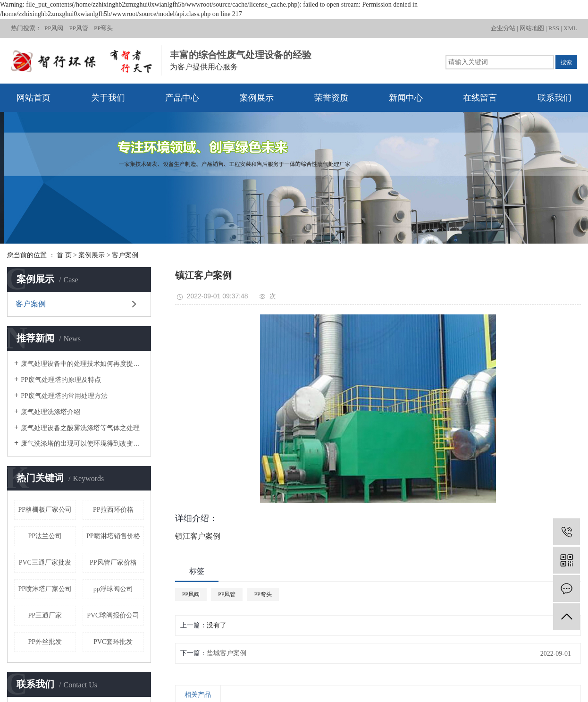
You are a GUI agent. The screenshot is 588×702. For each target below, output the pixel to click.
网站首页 (34, 98)
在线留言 (480, 98)
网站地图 (532, 28)
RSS (554, 28)
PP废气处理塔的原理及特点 (61, 380)
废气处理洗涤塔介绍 (50, 412)
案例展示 (257, 98)
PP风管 (78, 28)
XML (570, 28)
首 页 (64, 255)
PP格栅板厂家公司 (45, 510)
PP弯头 (103, 28)
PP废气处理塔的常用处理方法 (64, 396)
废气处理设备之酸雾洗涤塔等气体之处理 (80, 428)
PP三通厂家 (45, 615)
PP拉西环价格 (113, 510)
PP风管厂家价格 (113, 562)
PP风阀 (54, 28)
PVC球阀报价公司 (113, 615)
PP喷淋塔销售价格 (113, 536)
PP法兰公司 (45, 536)
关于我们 (108, 98)
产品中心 (182, 98)
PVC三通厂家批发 (45, 562)
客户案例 (125, 255)
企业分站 (503, 28)
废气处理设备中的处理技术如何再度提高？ (82, 364)
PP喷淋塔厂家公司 (45, 589)
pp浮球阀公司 (113, 589)
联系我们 (554, 98)
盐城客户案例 (227, 653)
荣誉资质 (331, 98)
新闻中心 (406, 98)
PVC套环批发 (113, 642)
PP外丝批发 (45, 642)
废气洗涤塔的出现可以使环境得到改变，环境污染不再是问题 (82, 444)
